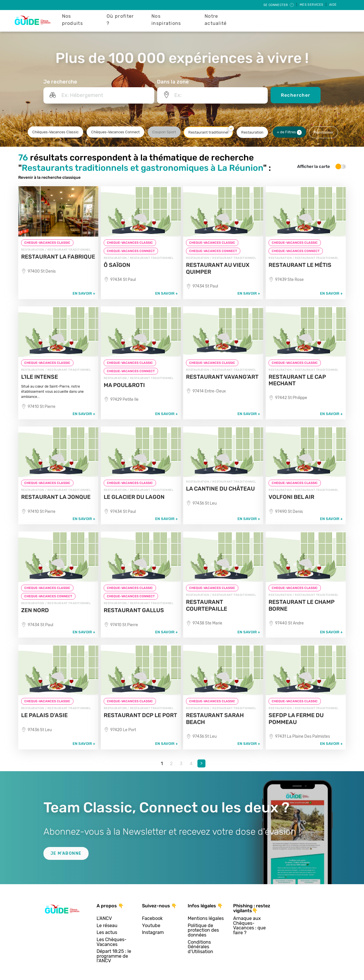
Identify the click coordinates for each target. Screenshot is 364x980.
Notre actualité (216, 20)
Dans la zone (173, 82)
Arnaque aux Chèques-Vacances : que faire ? (249, 926)
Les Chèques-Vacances (112, 942)
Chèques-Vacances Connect (115, 132)
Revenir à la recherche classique (49, 177)
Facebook (152, 919)
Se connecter (279, 5)
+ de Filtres (289, 132)
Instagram (153, 933)
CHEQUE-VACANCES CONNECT (131, 251)
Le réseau (107, 926)
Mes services (312, 5)
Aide (333, 5)
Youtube (151, 926)
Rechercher (296, 95)
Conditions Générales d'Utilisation (200, 947)
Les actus (107, 933)
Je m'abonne (66, 853)
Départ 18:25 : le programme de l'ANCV (114, 956)
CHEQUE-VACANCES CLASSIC (47, 243)
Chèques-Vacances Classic (55, 132)
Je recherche (60, 82)
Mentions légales (206, 919)
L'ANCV (104, 919)
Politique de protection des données (203, 931)
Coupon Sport (164, 132)
